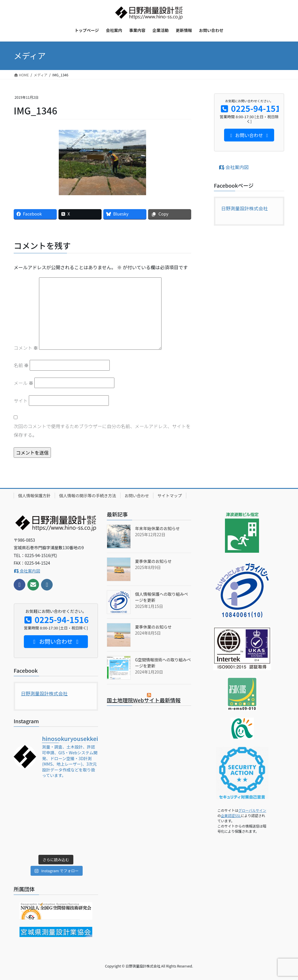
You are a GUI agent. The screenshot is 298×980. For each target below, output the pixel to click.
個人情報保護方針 (34, 496)
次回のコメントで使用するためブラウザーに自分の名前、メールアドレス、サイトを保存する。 (102, 430)
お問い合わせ (137, 496)
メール (24, 383)
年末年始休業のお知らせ (157, 528)
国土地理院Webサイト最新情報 (144, 700)
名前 (21, 365)
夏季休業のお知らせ (153, 561)
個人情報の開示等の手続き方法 (88, 496)
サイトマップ (170, 496)
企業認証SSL (231, 815)
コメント (26, 348)
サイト (21, 401)
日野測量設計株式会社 (244, 208)
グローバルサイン (252, 810)
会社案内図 (234, 167)
